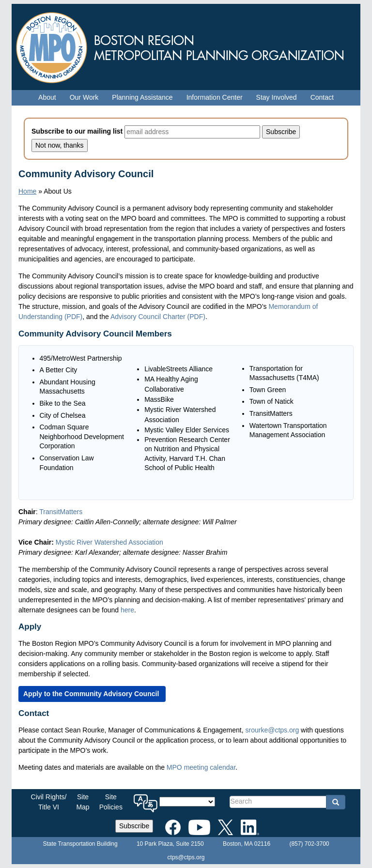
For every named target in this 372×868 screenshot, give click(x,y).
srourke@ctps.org (272, 730)
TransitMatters (62, 512)
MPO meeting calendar (201, 767)
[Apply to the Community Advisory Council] (92, 694)
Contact (322, 97)
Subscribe (134, 826)
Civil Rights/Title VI (49, 802)
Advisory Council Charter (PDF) (158, 317)
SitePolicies (111, 802)
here (127, 610)
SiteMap (83, 802)
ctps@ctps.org (186, 857)
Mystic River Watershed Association (110, 542)
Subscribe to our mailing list (77, 131)
